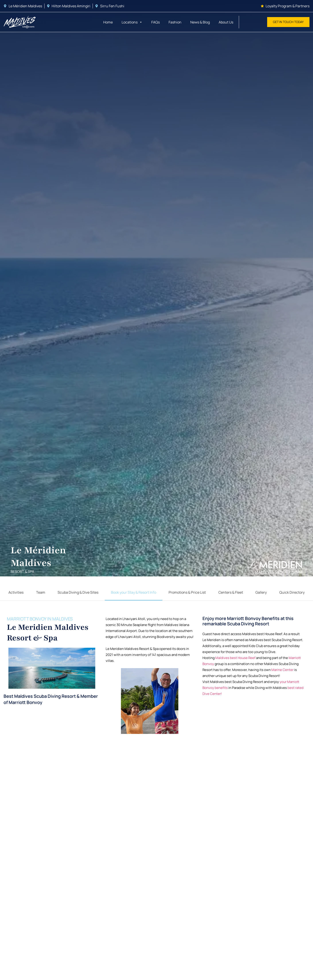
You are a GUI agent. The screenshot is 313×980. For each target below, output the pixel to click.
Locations (132, 22)
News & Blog (200, 22)
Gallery (261, 593)
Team (41, 593)
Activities (16, 593)
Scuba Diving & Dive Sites (78, 593)
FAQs (156, 22)
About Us (226, 22)
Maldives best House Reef (235, 663)
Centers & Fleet (231, 593)
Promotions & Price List (187, 593)
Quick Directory (292, 593)
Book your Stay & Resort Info (134, 593)
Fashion (175, 22)
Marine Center (282, 675)
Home (108, 22)
